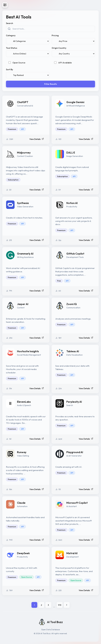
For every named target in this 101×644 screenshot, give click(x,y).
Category (11, 35)
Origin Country (59, 48)
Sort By (9, 69)
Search (9, 23)
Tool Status (12, 48)
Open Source (19, 63)
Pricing (55, 35)
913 (60, 605)
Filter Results (51, 84)
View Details (37, 139)
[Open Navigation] (5, 5)
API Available (65, 63)
